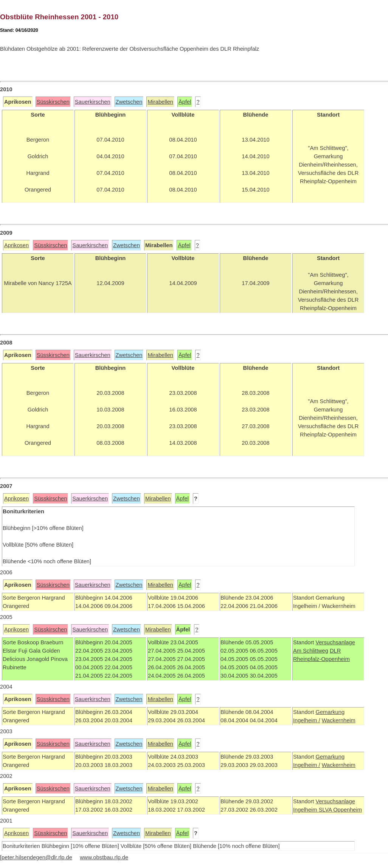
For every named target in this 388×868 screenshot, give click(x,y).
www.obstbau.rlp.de (104, 857)
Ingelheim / (307, 720)
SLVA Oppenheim (340, 810)
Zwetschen (129, 102)
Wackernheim (339, 720)
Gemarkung (330, 712)
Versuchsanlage (335, 642)
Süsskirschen (53, 102)
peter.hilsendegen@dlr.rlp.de (37, 857)
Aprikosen (16, 245)
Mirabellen (160, 102)
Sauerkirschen (93, 102)
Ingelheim (306, 810)
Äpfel (185, 102)
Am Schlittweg (311, 651)
